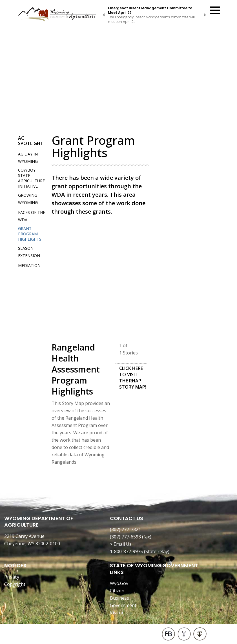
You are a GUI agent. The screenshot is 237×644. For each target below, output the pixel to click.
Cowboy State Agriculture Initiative (31, 178)
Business (119, 598)
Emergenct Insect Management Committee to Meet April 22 (150, 10)
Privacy (12, 577)
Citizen (117, 591)
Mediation (29, 265)
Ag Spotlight (31, 141)
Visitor (117, 613)
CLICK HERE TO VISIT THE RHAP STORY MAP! (133, 378)
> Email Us (121, 544)
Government (123, 605)
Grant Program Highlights (30, 234)
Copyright (15, 584)
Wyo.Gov (119, 583)
